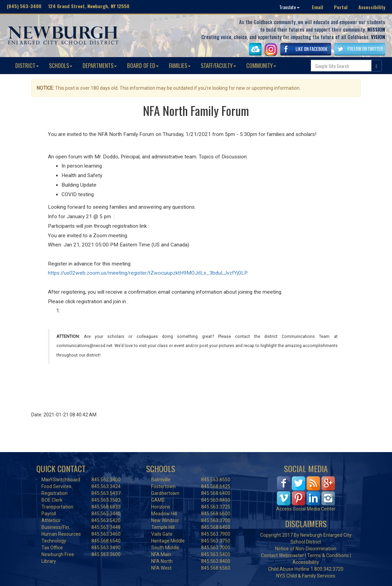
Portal (341, 7)
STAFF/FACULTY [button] (218, 65)
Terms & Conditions (328, 555)
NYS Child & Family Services (306, 576)
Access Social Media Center (306, 509)
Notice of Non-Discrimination (306, 549)
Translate (289, 7)
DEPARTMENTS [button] (100, 65)
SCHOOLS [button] (61, 65)
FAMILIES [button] (180, 65)
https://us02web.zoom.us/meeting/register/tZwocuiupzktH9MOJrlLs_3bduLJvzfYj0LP (148, 273)
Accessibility (372, 7)
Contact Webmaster (282, 555)
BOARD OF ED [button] (143, 65)
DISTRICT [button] (27, 65)
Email (317, 7)
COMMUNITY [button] (261, 65)
